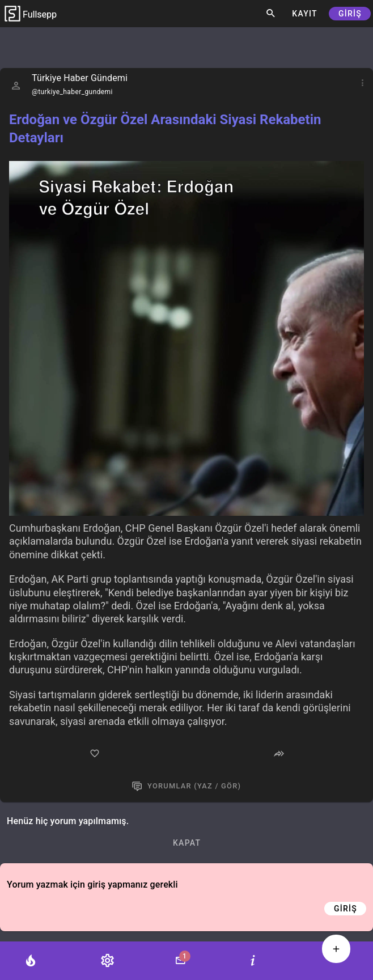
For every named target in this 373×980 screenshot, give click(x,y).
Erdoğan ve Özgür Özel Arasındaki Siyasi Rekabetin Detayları (165, 129)
